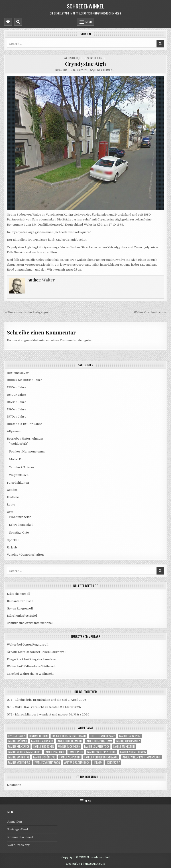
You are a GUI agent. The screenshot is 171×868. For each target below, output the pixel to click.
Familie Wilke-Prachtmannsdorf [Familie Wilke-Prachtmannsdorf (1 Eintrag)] (141, 757)
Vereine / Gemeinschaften (25, 555)
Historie (73, 58)
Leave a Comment (104, 70)
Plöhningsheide (20, 517)
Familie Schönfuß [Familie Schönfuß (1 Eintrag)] (44, 757)
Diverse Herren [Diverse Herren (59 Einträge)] (39, 736)
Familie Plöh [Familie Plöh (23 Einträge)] (76, 752)
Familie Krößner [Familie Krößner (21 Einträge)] (44, 747)
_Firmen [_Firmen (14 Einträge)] (98, 763)
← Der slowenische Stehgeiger (26, 312)
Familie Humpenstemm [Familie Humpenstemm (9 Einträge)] (99, 741)
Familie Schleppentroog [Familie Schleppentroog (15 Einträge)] (102, 752)
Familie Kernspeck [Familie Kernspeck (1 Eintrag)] (19, 747)
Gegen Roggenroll (20, 608)
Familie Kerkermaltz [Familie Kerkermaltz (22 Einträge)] (128, 741)
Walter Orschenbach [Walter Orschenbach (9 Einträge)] (77, 763)
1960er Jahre (17, 409)
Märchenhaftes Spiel (22, 616)
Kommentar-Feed (20, 837)
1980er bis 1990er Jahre (24, 424)
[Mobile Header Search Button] (18, 22)
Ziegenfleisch (19, 475)
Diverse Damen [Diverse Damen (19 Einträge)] (17, 736)
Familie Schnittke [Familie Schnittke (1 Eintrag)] (19, 757)
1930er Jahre (17, 387)
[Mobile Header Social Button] (8, 22)
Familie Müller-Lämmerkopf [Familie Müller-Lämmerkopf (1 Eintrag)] (24, 752)
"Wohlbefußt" (19, 444)
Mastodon (14, 785)
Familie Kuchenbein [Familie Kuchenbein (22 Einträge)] (69, 747)
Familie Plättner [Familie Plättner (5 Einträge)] (55, 752)
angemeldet (29, 340)
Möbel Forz (17, 459)
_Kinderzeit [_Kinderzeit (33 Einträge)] (113, 763)
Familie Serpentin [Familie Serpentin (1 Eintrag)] (70, 757)
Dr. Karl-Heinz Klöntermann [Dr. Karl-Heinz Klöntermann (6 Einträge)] (69, 736)
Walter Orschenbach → (150, 312)
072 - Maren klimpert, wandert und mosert (38, 714)
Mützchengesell (18, 594)
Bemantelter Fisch (20, 601)
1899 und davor (18, 373)
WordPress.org (18, 845)
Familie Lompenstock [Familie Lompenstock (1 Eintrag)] (97, 747)
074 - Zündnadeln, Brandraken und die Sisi (37, 700)
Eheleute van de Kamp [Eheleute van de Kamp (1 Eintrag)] (102, 736)
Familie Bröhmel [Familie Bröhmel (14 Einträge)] (18, 741)
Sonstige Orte (96, 58)
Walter (63, 70)
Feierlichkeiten (18, 483)
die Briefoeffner (86, 692)
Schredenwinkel (85, 6)
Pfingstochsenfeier (43, 659)
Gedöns (12, 490)
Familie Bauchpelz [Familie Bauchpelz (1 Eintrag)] (130, 736)
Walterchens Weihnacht (40, 666)
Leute (83, 58)
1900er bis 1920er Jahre (25, 380)
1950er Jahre (17, 402)
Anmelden (15, 822)
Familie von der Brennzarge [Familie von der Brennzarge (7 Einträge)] (101, 757)
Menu (89, 22)
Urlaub (12, 547)
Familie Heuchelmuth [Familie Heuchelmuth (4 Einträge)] (69, 741)
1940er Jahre (16, 395)
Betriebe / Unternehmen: (25, 439)
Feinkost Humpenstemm (27, 451)
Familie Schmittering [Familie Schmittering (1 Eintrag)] (133, 752)
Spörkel (13, 540)
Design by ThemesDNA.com (86, 864)
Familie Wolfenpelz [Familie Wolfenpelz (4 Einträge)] (19, 763)
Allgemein (14, 431)
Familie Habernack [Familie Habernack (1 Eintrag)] (42, 741)
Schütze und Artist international (30, 623)
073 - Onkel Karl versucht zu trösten (33, 707)
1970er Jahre (17, 417)
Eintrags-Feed (18, 829)
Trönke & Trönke (22, 467)
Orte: (11, 512)
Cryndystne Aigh (85, 64)
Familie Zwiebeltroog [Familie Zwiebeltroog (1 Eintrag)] (47, 763)
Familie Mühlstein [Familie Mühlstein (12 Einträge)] (124, 747)
